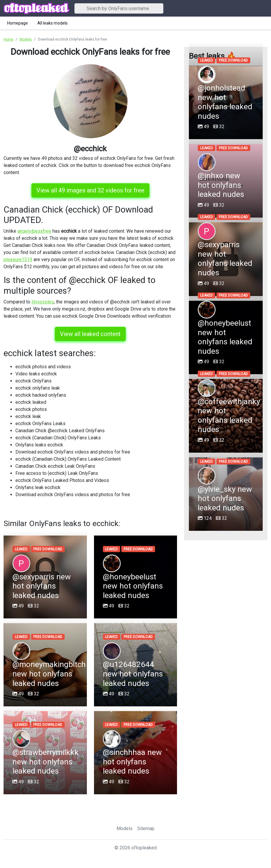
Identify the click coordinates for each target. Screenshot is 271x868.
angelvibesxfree (34, 231)
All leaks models (52, 23)
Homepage (17, 23)
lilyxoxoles (43, 302)
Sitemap (146, 828)
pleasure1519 (18, 259)
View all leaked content (90, 334)
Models (125, 828)
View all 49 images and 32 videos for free (90, 190)
